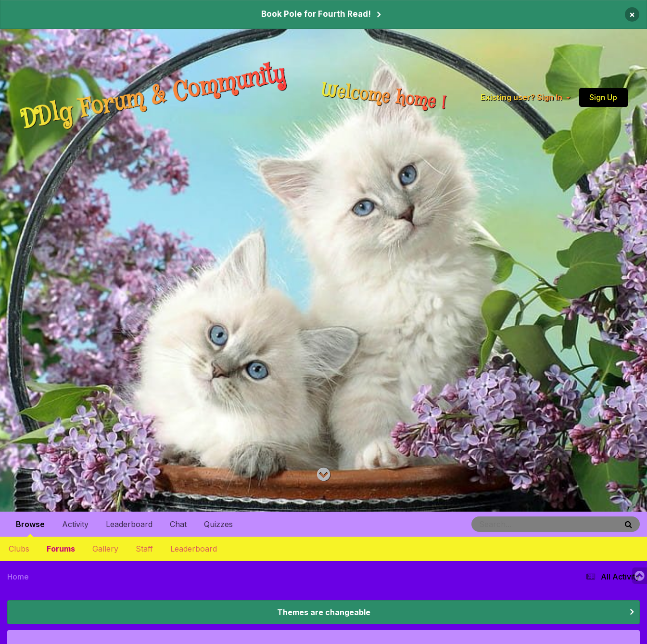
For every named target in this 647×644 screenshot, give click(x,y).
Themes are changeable (324, 612)
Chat (178, 524)
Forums (61, 549)
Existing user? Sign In (525, 97)
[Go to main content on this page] (323, 475)
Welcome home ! (384, 97)
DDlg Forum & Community (153, 97)
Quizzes (218, 524)
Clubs (19, 549)
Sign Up (603, 97)
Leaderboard (194, 549)
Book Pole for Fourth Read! (316, 14)
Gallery (105, 549)
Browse (30, 528)
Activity (75, 524)
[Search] (518, 524)
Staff (144, 549)
